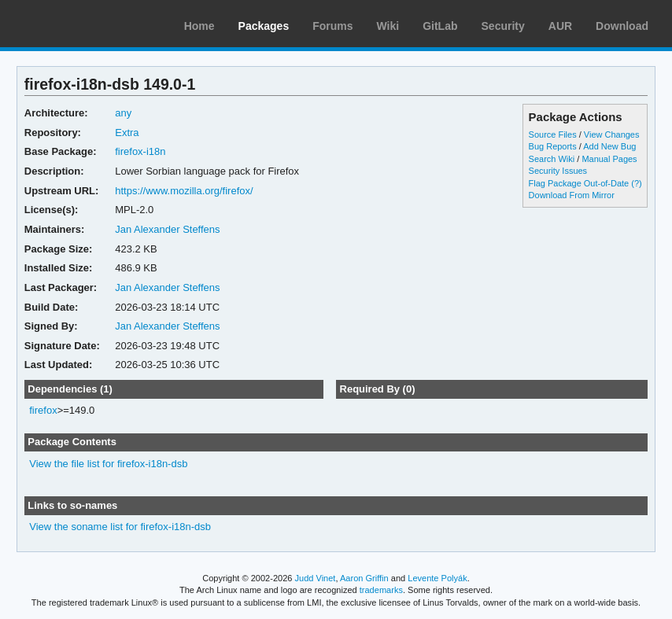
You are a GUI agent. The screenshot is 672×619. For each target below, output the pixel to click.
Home (199, 26)
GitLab (440, 26)
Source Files (553, 134)
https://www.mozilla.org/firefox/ (184, 191)
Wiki (388, 26)
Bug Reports (553, 146)
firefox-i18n (140, 151)
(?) (636, 183)
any (123, 113)
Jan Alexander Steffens (167, 229)
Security (503, 26)
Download (622, 26)
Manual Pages (609, 159)
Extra (127, 133)
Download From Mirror (572, 195)
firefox (43, 410)
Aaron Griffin (364, 578)
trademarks (381, 590)
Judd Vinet (316, 578)
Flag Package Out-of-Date (579, 183)
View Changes (612, 134)
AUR (560, 26)
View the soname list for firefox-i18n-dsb (120, 527)
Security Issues (558, 171)
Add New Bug (609, 146)
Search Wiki (552, 159)
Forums (332, 26)
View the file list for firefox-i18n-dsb (108, 464)
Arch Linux (87, 24)
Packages (264, 26)
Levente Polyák (437, 578)
